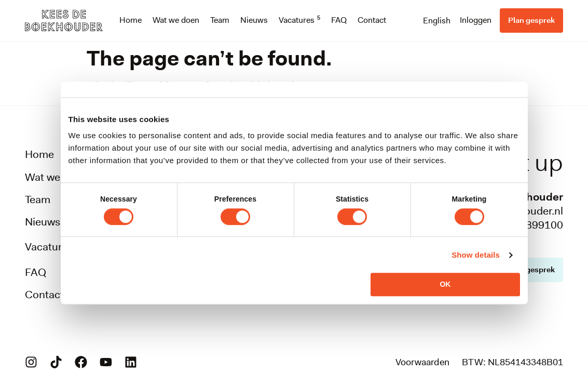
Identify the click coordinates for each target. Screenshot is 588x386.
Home (131, 20)
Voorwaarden (422, 362)
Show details (476, 255)
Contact (372, 20)
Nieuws (254, 20)
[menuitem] (437, 20)
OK (445, 284)
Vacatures (299, 20)
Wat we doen (176, 20)
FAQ (339, 20)
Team (220, 20)
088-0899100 (530, 225)
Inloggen (476, 20)
